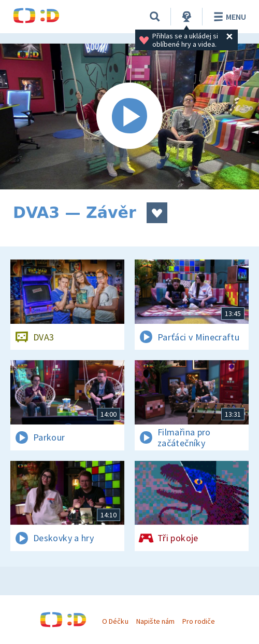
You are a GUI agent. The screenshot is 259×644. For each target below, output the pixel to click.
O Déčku (115, 621)
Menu (228, 17)
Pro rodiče (199, 621)
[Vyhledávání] (155, 17)
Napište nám (155, 621)
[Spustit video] (129, 117)
